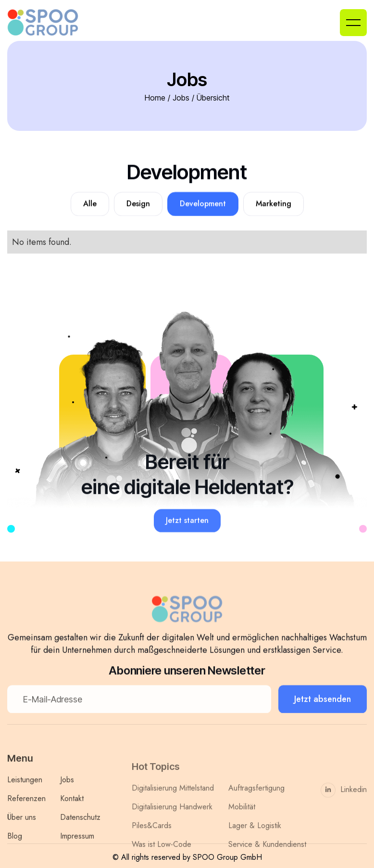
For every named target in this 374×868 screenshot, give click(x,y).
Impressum (77, 850)
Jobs (181, 98)
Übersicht (213, 98)
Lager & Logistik (255, 846)
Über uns (22, 831)
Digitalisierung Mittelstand (173, 809)
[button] (353, 23)
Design (138, 204)
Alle (90, 204)
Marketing (274, 204)
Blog (15, 850)
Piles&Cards (152, 846)
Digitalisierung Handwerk (172, 827)
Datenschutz (80, 831)
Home (155, 98)
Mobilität (242, 827)
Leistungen (25, 794)
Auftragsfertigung (256, 809)
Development (203, 204)
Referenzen (26, 812)
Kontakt (72, 812)
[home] (50, 22)
